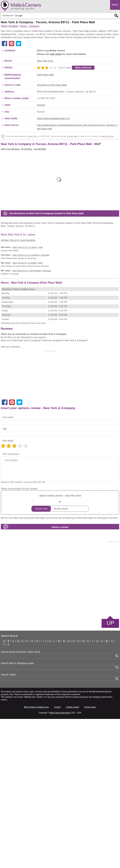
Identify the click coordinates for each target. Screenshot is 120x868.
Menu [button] (115, 5)
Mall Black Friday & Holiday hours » (19, 438)
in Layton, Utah (28, 346)
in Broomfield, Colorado (32, 369)
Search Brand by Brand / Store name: (21, 801)
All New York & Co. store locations (18, 339)
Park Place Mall (45, 124)
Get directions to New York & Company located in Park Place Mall (46, 312)
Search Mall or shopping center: (18, 812)
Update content (72, 856)
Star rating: (8, 590)
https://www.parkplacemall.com (53, 168)
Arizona (41, 154)
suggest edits (72, 185)
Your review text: (11, 603)
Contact (57, 856)
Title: (5, 578)
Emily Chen (33, 185)
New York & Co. (45, 110)
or (60, 652)
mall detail (56, 103)
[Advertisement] (28, 55)
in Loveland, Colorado (31, 354)
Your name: (8, 566)
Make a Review (83, 117)
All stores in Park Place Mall (52, 134)
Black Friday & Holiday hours (36, 856)
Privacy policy (90, 856)
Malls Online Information (60, 862)
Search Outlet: (8, 824)
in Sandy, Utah (27, 361)
